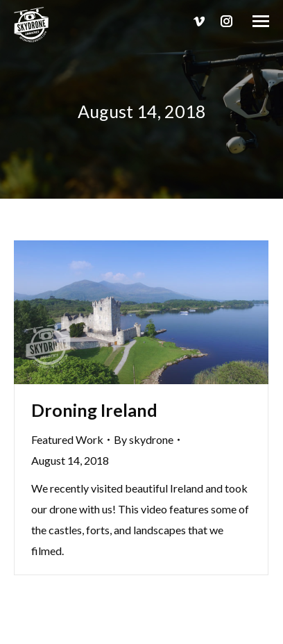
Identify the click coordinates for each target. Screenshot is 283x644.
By (144, 439)
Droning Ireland (94, 410)
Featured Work (67, 439)
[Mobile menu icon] (261, 21)
